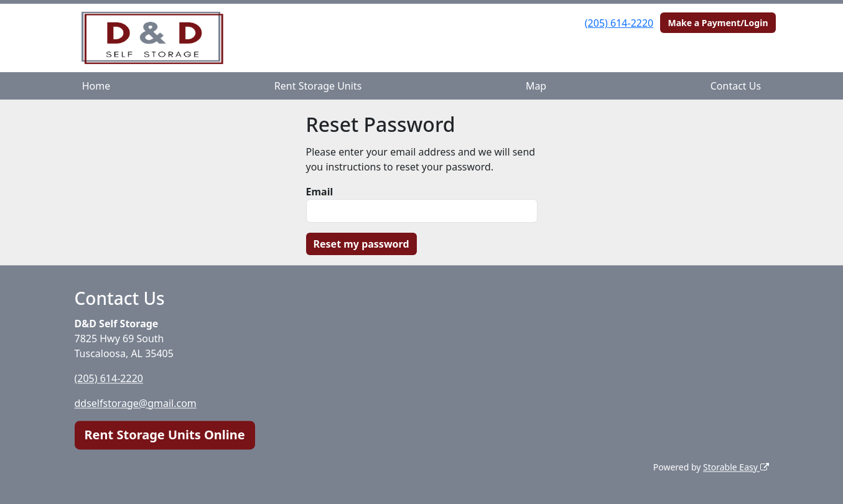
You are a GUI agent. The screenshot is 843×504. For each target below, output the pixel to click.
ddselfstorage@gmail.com (136, 403)
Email (320, 192)
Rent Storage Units (318, 86)
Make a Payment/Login (718, 23)
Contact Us (736, 86)
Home (96, 86)
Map (536, 86)
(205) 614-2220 (619, 23)
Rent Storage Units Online (165, 435)
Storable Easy (736, 467)
